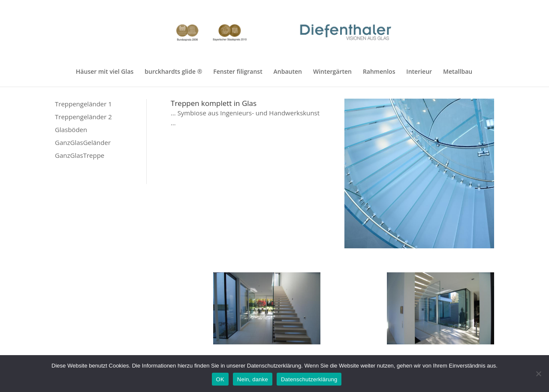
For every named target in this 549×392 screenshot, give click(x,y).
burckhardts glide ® (173, 72)
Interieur (419, 72)
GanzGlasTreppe (80, 155)
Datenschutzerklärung (309, 379)
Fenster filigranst (238, 72)
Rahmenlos (379, 72)
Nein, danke (253, 379)
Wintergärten (332, 72)
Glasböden (71, 130)
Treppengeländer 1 (83, 104)
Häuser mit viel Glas (105, 72)
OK (220, 379)
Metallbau (458, 72)
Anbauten (288, 72)
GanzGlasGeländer (83, 142)
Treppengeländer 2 (83, 117)
